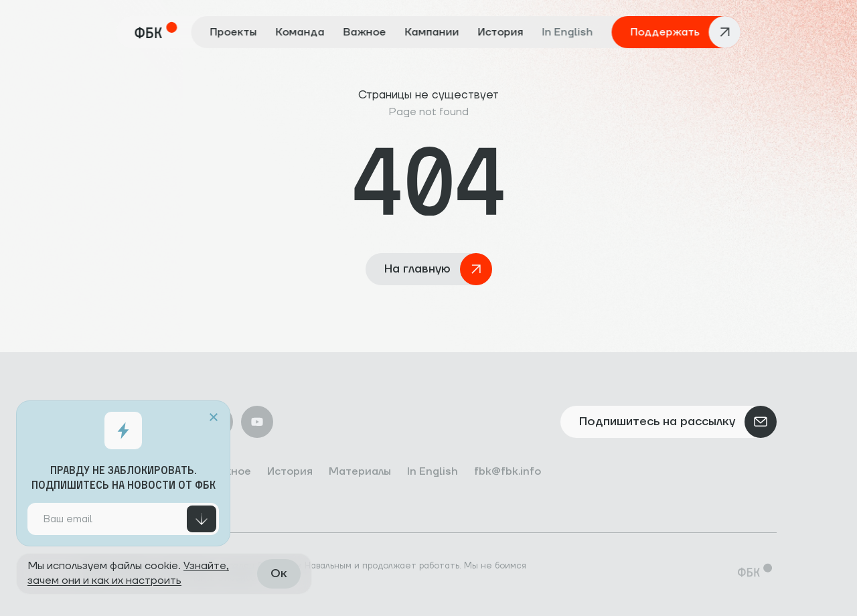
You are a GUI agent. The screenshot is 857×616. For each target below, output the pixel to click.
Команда (300, 32)
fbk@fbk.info (508, 471)
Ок (279, 573)
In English (568, 32)
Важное (365, 32)
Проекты (234, 32)
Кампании (432, 32)
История (501, 32)
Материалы (360, 471)
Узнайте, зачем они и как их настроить (128, 573)
